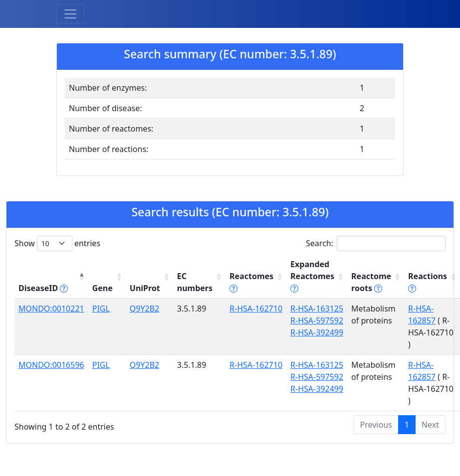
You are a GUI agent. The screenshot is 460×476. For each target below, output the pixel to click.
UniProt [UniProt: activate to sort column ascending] (145, 288)
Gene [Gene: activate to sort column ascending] (103, 288)
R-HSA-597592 (317, 320)
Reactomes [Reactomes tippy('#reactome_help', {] (251, 282)
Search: (376, 243)
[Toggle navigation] (70, 14)
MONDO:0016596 (51, 365)
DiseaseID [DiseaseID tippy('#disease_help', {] (43, 288)
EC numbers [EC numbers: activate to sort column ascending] (195, 282)
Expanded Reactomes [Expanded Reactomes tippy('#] (312, 276)
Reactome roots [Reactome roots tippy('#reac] (371, 282)
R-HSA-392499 (317, 332)
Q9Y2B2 (144, 309)
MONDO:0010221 (51, 309)
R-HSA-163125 (317, 309)
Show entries (57, 243)
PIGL (101, 309)
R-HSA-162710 (256, 309)
